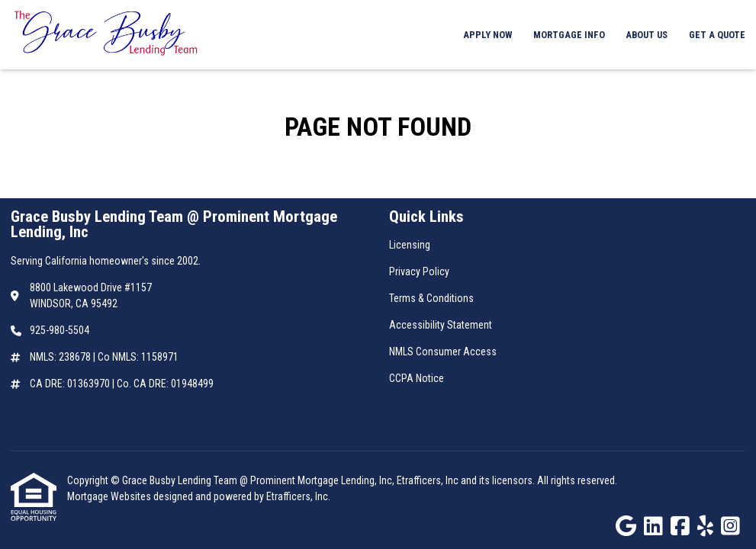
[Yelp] (705, 527)
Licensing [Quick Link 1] (410, 245)
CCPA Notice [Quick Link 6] (417, 378)
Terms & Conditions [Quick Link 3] (431, 298)
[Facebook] (680, 527)
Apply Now (487, 35)
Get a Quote (717, 35)
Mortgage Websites (110, 496)
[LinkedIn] (653, 527)
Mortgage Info (569, 35)
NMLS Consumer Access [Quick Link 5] (443, 352)
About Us (647, 35)
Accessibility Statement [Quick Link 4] (441, 325)
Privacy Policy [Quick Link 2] (419, 271)
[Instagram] (730, 527)
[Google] (626, 527)
